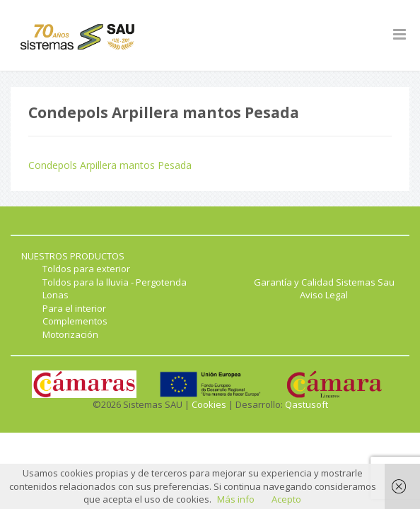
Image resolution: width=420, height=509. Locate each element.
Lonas (56, 295)
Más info (236, 499)
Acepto (286, 499)
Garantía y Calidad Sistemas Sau (324, 282)
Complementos (75, 321)
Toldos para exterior (86, 269)
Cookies (209, 404)
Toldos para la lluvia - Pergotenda (115, 282)
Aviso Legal (324, 295)
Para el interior (74, 308)
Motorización (70, 334)
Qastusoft (307, 404)
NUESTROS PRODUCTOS (73, 256)
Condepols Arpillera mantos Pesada (110, 165)
